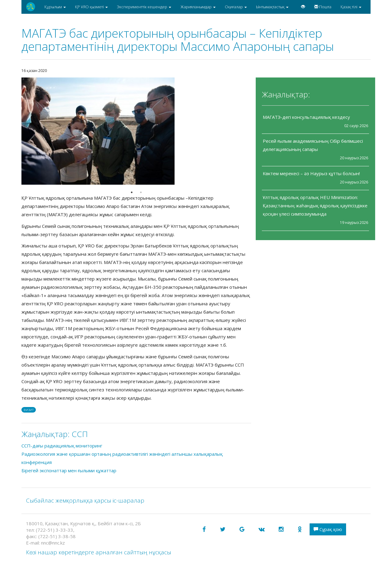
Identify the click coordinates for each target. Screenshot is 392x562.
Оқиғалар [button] (236, 7)
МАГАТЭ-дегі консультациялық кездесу (306, 117)
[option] (136, 131)
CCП (80, 434)
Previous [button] (17, 131)
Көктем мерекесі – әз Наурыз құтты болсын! (311, 173)
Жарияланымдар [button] (198, 7)
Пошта (323, 7)
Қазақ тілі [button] (351, 7)
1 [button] (132, 192)
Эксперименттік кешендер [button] (144, 7)
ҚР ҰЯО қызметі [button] (91, 7)
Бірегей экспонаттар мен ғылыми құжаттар (69, 470)
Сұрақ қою (328, 529)
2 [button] (141, 192)
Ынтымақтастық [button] (272, 7)
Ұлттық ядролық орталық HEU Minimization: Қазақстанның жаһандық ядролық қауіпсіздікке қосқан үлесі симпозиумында (315, 206)
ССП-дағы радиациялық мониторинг (62, 446)
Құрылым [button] (55, 7)
